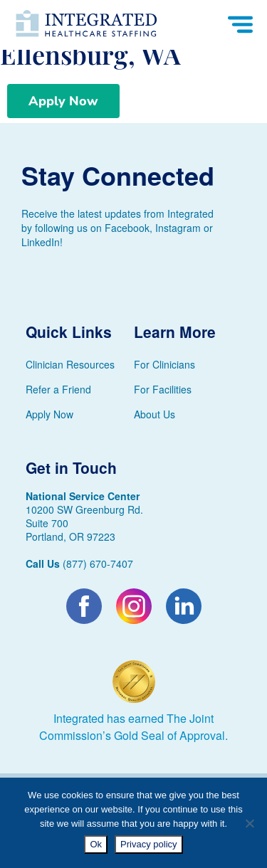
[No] (249, 823)
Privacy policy (148, 844)
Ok (96, 844)
